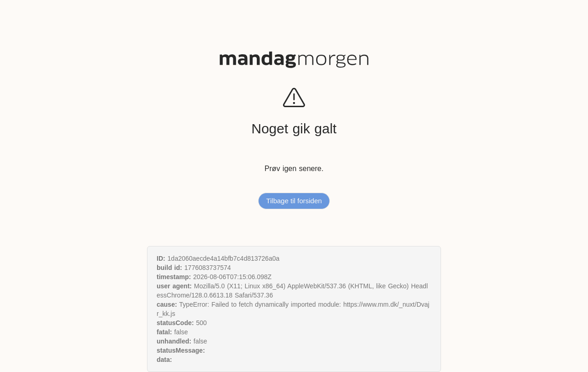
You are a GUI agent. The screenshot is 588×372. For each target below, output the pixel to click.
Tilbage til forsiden (294, 201)
